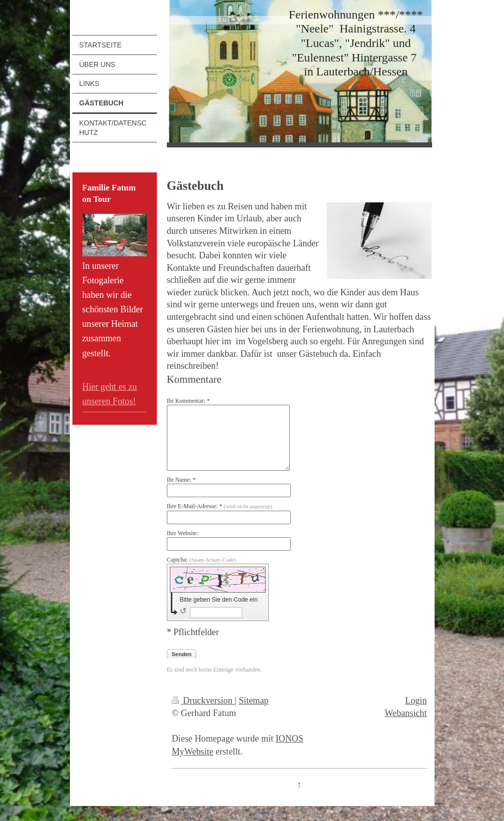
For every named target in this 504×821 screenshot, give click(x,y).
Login (416, 701)
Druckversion (203, 701)
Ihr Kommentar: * (189, 401)
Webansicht (406, 713)
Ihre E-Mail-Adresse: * (220, 506)
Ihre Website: (183, 533)
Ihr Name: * (181, 480)
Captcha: (202, 560)
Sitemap (254, 701)
